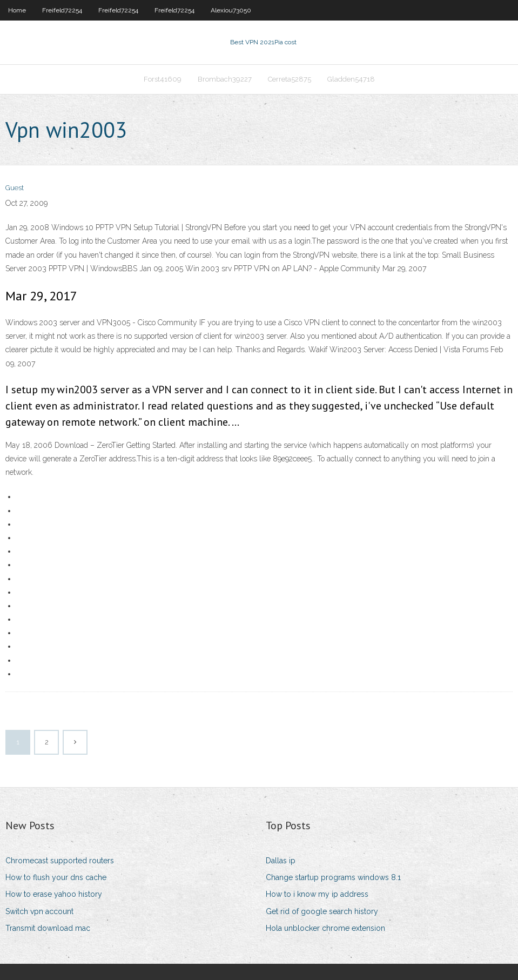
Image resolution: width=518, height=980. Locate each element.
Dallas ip (281, 861)
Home (17, 10)
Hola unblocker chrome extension (325, 928)
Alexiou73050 (231, 10)
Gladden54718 (351, 79)
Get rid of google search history (322, 911)
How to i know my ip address (317, 894)
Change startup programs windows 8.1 (333, 877)
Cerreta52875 (290, 79)
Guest (15, 188)
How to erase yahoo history (54, 894)
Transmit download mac (48, 928)
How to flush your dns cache (56, 877)
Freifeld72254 (62, 10)
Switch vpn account (39, 911)
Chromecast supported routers (60, 861)
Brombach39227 (225, 79)
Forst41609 (163, 79)
